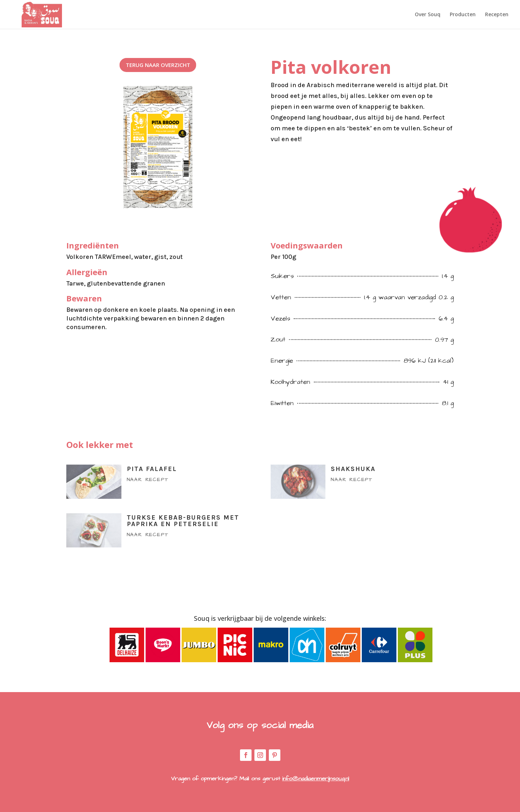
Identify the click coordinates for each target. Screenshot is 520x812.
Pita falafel (152, 469)
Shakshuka (353, 469)
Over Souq (428, 15)
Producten (463, 15)
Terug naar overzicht (158, 65)
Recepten (497, 15)
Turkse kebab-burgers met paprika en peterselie (183, 521)
